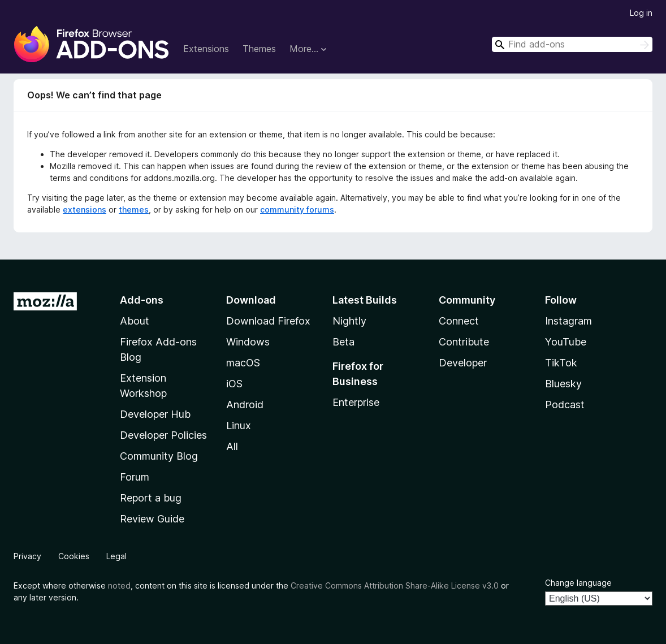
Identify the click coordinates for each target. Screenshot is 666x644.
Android (245, 405)
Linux (239, 425)
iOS (234, 384)
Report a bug (151, 498)
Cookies (74, 556)
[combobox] (572, 44)
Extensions (206, 49)
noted (119, 585)
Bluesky (563, 384)
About (135, 321)
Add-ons (142, 300)
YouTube (566, 342)
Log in (641, 13)
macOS (243, 363)
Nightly (349, 321)
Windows (248, 342)
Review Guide (152, 519)
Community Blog (159, 456)
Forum (135, 477)
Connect (459, 321)
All (232, 446)
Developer (463, 363)
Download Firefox (268, 321)
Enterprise (356, 402)
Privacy (27, 556)
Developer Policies (163, 435)
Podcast (565, 405)
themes (134, 209)
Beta (343, 342)
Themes (259, 49)
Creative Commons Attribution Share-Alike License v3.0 (395, 585)
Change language (578, 583)
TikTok (561, 363)
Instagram (568, 321)
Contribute (464, 342)
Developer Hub (155, 414)
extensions (85, 209)
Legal (116, 556)
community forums (297, 209)
